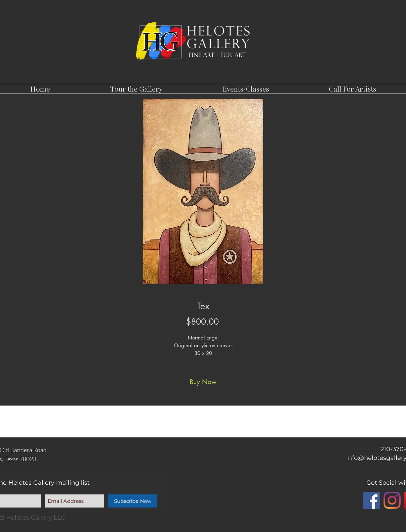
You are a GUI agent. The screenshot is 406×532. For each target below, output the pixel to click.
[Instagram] (392, 500)
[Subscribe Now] (133, 501)
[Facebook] (372, 500)
